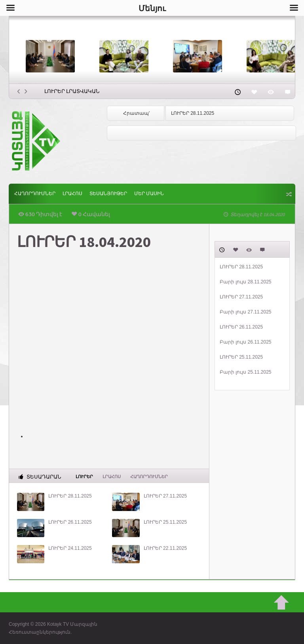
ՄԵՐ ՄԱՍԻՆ (149, 194)
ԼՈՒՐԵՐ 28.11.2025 (193, 113)
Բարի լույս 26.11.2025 (246, 342)
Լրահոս (72, 194)
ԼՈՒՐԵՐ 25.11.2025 (165, 522)
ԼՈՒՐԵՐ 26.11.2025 (70, 522)
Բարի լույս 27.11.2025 (246, 312)
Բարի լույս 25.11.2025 (246, 372)
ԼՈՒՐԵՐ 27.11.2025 (165, 496)
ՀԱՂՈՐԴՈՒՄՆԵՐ (35, 194)
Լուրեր (84, 476)
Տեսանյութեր (108, 194)
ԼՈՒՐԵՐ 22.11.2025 (165, 548)
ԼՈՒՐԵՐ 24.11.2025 (70, 548)
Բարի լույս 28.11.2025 (246, 282)
